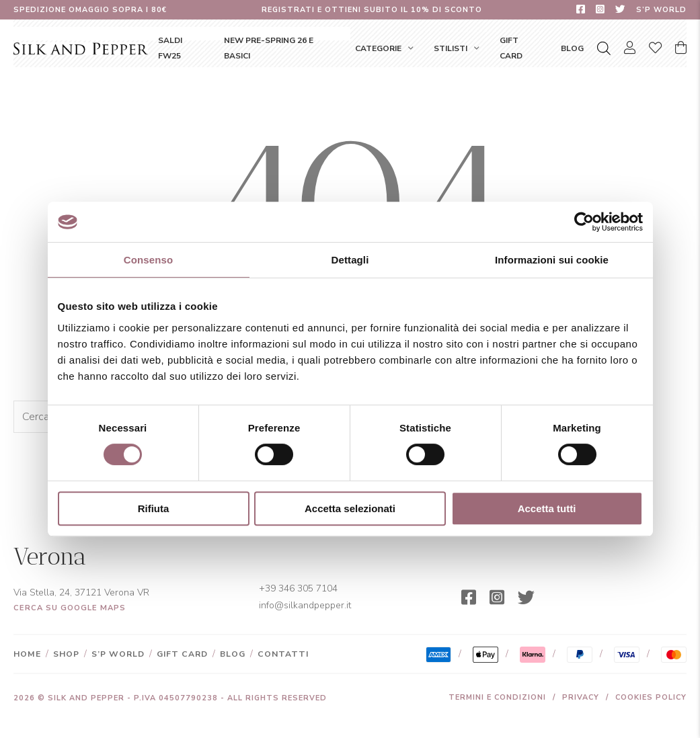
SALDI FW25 (170, 48)
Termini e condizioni (497, 697)
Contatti (283, 654)
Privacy (581, 697)
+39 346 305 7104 (298, 588)
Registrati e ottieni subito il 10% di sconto (372, 10)
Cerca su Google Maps (70, 608)
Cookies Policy (651, 697)
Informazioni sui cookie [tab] (552, 260)
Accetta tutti (547, 508)
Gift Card (511, 48)
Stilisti (451, 48)
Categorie (378, 48)
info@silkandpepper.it (305, 605)
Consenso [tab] (148, 260)
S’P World (661, 10)
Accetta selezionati (350, 508)
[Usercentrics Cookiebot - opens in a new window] (584, 222)
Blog (572, 48)
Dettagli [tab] (350, 260)
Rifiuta (154, 508)
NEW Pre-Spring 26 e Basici (269, 48)
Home (27, 654)
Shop (66, 654)
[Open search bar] (604, 48)
